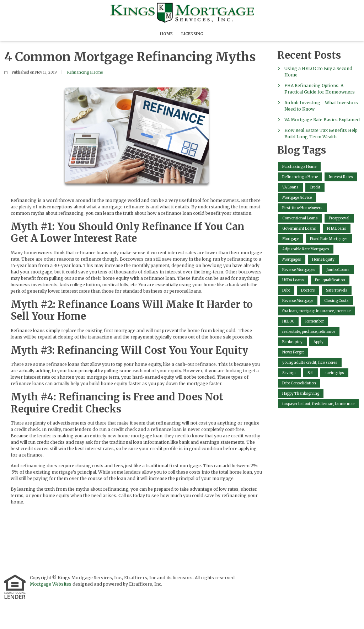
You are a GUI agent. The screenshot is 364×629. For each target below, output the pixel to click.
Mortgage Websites (51, 584)
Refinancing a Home (85, 72)
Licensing (192, 34)
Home (166, 34)
